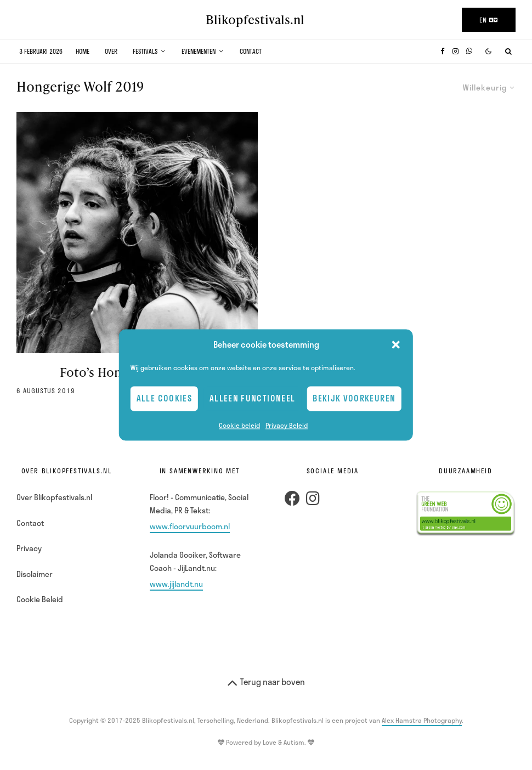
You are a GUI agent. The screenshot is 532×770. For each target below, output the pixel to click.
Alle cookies (164, 399)
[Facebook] (443, 51)
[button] (396, 345)
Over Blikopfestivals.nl (54, 497)
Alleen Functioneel (252, 399)
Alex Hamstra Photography (422, 720)
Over (111, 51)
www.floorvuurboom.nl (190, 526)
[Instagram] (455, 51)
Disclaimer (35, 574)
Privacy (29, 548)
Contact (251, 51)
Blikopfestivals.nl (255, 20)
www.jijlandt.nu (176, 584)
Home (83, 51)
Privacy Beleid (287, 425)
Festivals (145, 51)
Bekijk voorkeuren (354, 399)
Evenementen (199, 51)
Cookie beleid (239, 425)
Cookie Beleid (40, 599)
